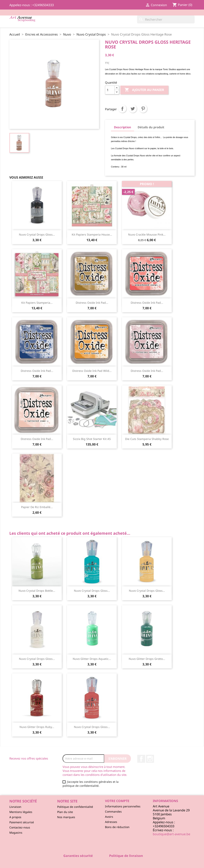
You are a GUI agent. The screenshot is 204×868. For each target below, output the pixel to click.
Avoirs (109, 817)
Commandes (113, 811)
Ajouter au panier (144, 90)
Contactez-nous (20, 827)
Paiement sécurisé (22, 822)
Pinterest (143, 109)
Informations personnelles (123, 806)
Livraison (15, 807)
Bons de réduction (117, 827)
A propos (15, 817)
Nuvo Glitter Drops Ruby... (37, 727)
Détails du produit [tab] (151, 127)
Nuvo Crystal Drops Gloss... (37, 234)
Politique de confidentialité (75, 807)
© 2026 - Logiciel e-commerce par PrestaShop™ (102, 863)
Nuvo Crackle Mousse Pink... (147, 234)
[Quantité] (110, 90)
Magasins (16, 833)
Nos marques (66, 817)
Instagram (150, 759)
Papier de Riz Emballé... (37, 507)
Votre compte (117, 801)
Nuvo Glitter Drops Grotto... (147, 659)
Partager (122, 109)
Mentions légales (21, 812)
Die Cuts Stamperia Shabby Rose (147, 439)
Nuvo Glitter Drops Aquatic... (92, 659)
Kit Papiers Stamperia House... (92, 234)
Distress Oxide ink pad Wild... (92, 371)
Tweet (133, 109)
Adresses (111, 822)
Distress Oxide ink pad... (92, 303)
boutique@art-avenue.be (172, 834)
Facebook (141, 759)
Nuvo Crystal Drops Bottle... (37, 591)
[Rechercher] (166, 19)
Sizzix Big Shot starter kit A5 (92, 439)
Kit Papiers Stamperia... (37, 303)
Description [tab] (123, 127)
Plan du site (65, 812)
